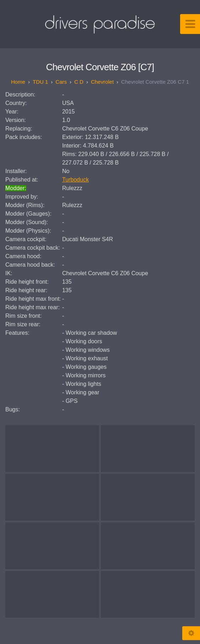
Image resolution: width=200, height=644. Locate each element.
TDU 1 (40, 82)
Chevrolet (102, 82)
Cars (61, 82)
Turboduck (75, 180)
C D (79, 82)
